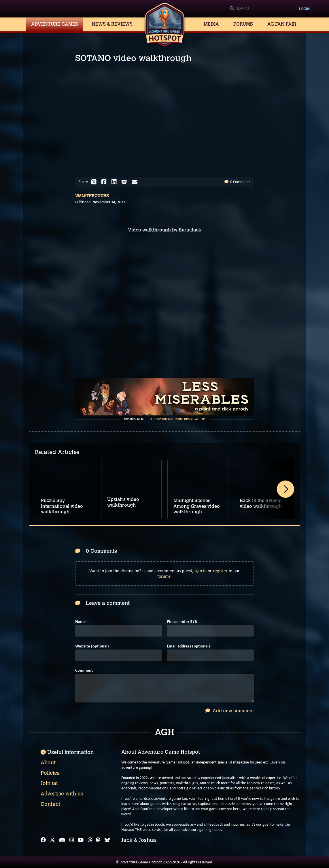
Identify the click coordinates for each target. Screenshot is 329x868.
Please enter (182, 622)
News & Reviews (112, 24)
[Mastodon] (98, 840)
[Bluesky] (107, 840)
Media (211, 24)
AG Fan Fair (282, 24)
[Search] (259, 9)
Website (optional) (92, 646)
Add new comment (230, 711)
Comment (84, 670)
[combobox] (259, 9)
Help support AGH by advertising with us (177, 419)
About (48, 763)
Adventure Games (55, 24)
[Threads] (90, 840)
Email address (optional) (188, 646)
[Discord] (62, 840)
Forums (243, 24)
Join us (49, 783)
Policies (50, 773)
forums (164, 576)
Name (81, 622)
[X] (52, 840)
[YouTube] (81, 840)
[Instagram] (72, 840)
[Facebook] (43, 840)
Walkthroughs (92, 196)
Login (304, 9)
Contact (50, 804)
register (220, 571)
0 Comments (237, 182)
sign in (201, 571)
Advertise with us (62, 794)
